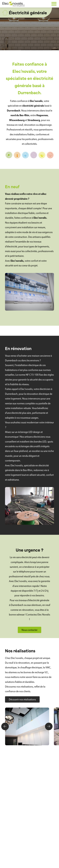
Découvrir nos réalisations (22, 699)
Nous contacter (29, 630)
